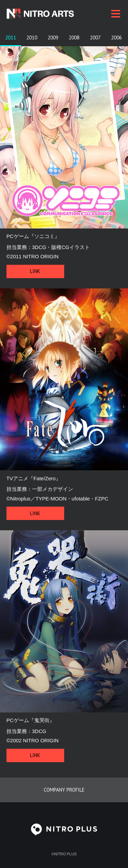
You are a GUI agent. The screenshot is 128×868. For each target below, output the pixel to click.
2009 (53, 38)
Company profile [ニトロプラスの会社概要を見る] (64, 790)
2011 (11, 38)
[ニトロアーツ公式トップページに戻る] (52, 14)
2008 (74, 38)
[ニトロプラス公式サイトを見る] (64, 836)
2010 (32, 38)
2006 (116, 38)
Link (35, 271)
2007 (95, 38)
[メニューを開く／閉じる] (116, 14)
